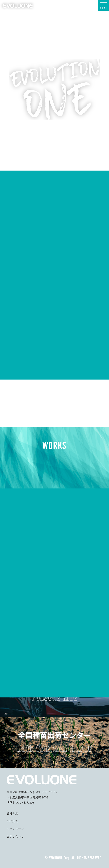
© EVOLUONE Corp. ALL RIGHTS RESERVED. (73, 858)
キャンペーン (15, 829)
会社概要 (12, 813)
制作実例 (12, 821)
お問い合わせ (15, 836)
